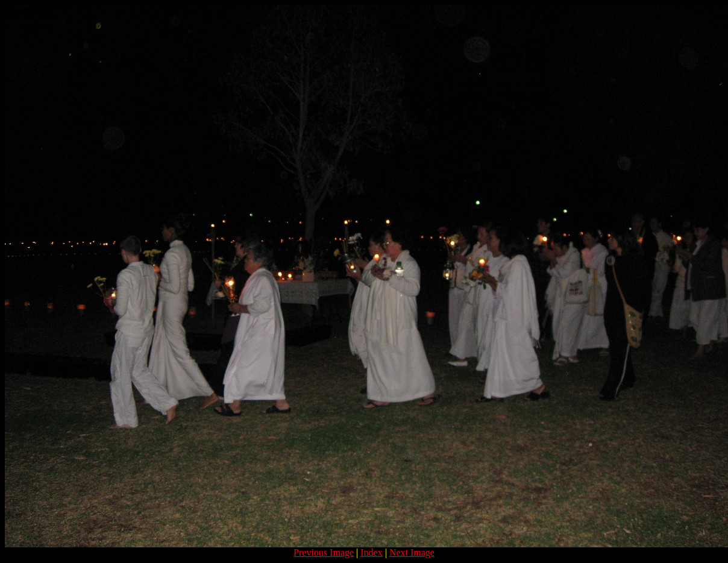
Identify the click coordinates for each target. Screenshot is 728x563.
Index (371, 552)
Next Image (412, 552)
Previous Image (324, 552)
